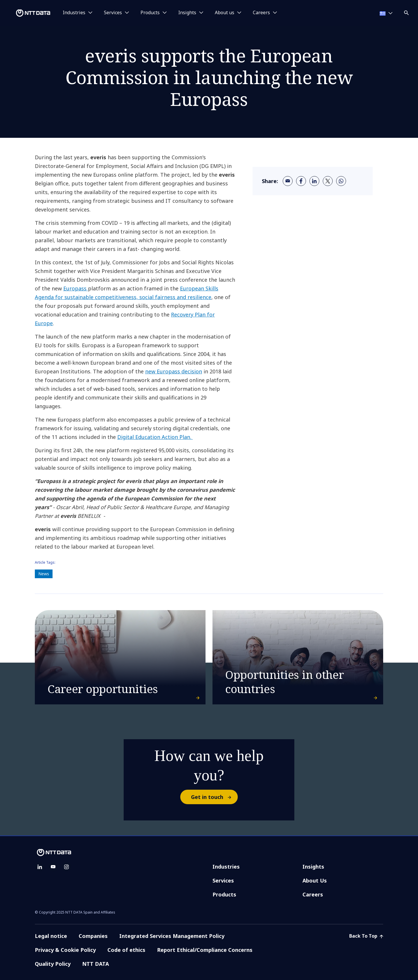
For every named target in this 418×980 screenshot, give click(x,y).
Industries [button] (74, 13)
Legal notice (51, 936)
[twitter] (328, 181)
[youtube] (53, 867)
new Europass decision (174, 371)
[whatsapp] (341, 181)
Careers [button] (261, 13)
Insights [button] (187, 13)
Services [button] (113, 13)
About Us (315, 880)
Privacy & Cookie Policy (65, 950)
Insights (313, 867)
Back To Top (366, 936)
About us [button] (225, 13)
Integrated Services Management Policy (172, 936)
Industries (226, 867)
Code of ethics (126, 950)
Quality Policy (53, 964)
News (44, 574)
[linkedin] (314, 181)
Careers (313, 894)
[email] (288, 181)
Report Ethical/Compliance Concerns (205, 950)
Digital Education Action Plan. (155, 437)
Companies (93, 936)
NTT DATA (96, 964)
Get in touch (214, 797)
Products (224, 894)
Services (223, 880)
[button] (407, 12)
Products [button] (150, 13)
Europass (76, 288)
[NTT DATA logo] (26, 13)
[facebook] (301, 181)
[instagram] (66, 867)
